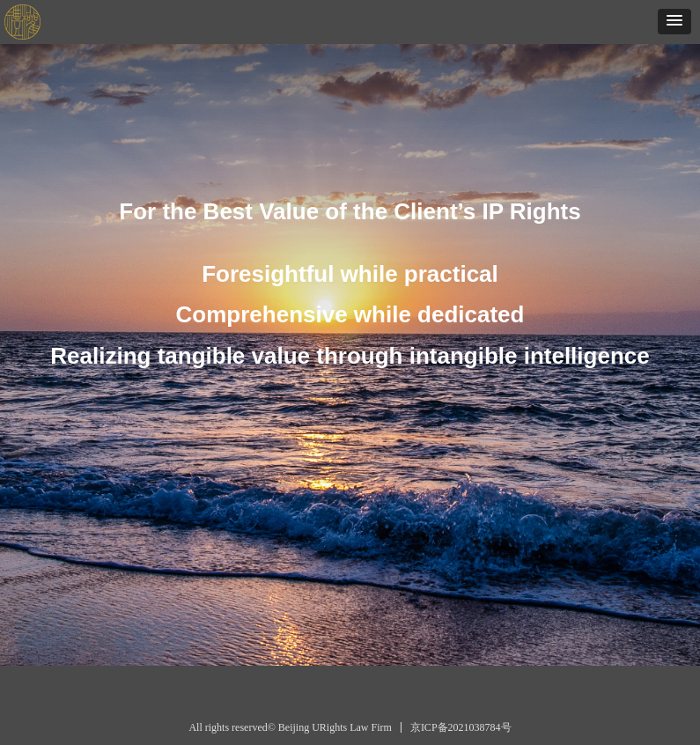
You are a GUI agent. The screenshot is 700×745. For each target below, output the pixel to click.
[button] (674, 22)
